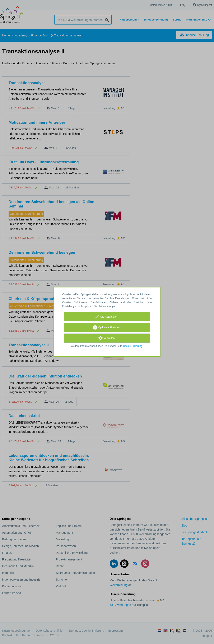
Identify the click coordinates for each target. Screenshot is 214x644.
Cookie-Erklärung (133, 346)
